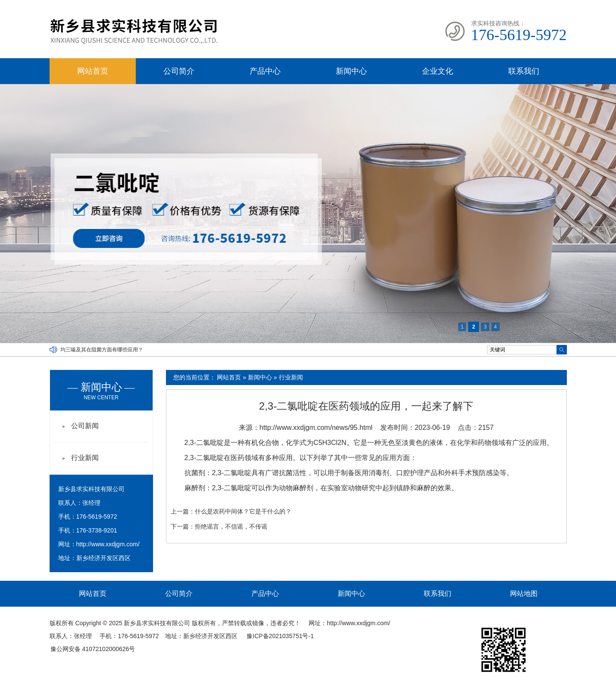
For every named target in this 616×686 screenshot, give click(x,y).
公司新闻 (85, 426)
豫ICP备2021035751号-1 (280, 636)
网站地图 (524, 594)
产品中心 (265, 71)
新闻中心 (351, 71)
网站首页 (93, 71)
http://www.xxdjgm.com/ (108, 544)
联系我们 (524, 71)
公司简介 (179, 71)
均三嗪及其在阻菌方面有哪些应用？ (102, 350)
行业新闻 (291, 377)
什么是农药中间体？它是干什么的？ (243, 511)
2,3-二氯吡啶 (204, 443)
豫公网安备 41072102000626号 (93, 649)
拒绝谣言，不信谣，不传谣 (231, 526)
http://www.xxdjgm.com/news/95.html (316, 428)
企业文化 (438, 71)
